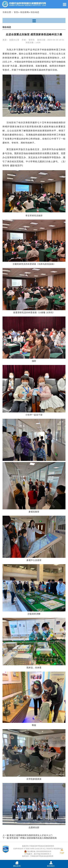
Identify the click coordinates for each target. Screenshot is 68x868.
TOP (62, 852)
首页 (16, 12)
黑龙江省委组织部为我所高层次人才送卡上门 (31, 835)
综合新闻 (24, 12)
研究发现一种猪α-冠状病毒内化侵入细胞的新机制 (33, 838)
